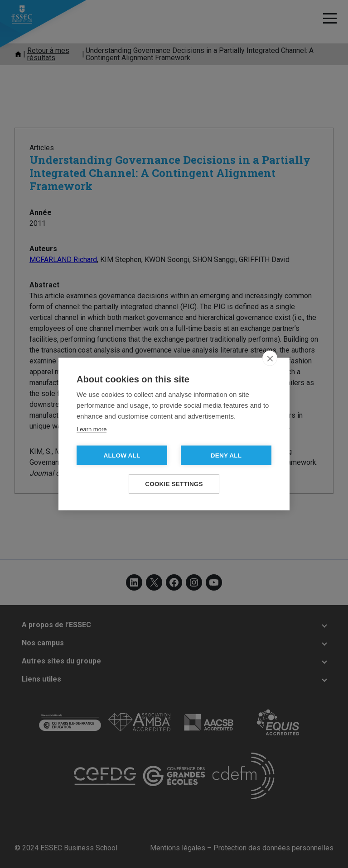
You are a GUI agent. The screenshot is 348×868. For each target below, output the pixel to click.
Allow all (122, 455)
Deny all (226, 455)
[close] (270, 358)
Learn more (92, 429)
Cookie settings (174, 484)
